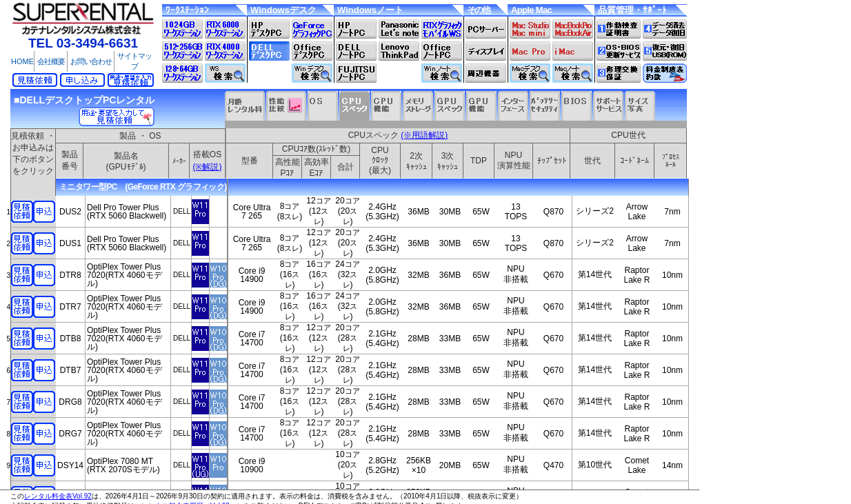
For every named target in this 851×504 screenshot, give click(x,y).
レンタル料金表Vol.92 (58, 496)
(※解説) (208, 167)
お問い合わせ (91, 61)
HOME (22, 61)
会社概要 (51, 61)
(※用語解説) (424, 135)
